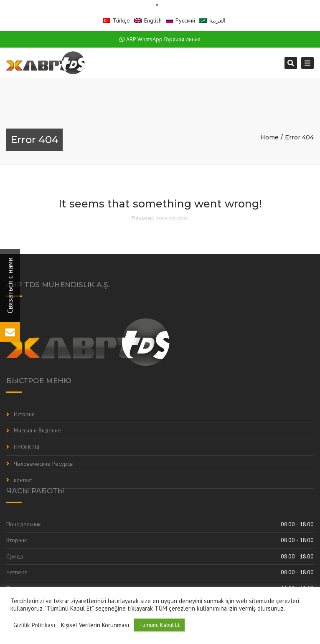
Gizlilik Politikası (34, 625)
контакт (23, 480)
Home (269, 137)
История (24, 414)
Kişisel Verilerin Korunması (95, 625)
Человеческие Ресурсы (44, 464)
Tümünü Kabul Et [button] (159, 625)
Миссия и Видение (37, 430)
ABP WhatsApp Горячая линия (160, 39)
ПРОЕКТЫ (27, 447)
